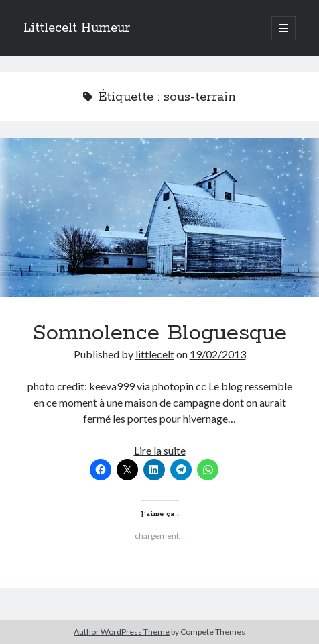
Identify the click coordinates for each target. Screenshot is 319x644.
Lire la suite (160, 450)
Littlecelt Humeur (77, 28)
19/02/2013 (218, 354)
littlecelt (155, 354)
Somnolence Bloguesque (159, 217)
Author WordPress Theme (122, 632)
